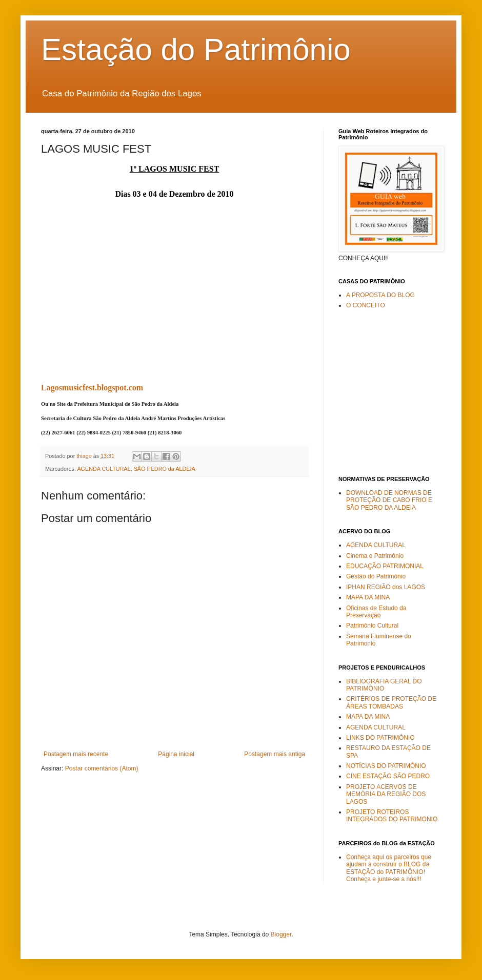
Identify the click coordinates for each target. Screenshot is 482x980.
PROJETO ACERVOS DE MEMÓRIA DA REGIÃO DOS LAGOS (386, 794)
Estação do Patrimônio (196, 49)
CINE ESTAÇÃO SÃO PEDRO (388, 776)
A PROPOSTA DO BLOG (380, 295)
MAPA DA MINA (368, 597)
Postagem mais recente (76, 754)
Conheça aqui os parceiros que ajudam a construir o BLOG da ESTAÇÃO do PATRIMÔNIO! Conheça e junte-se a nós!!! (389, 868)
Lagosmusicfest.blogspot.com (92, 388)
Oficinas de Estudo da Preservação (376, 612)
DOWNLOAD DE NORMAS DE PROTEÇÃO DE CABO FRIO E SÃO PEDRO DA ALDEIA (389, 500)
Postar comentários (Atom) (102, 768)
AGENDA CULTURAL (104, 469)
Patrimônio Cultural (372, 625)
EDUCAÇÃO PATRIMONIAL (385, 566)
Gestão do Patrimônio (376, 576)
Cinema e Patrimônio (375, 556)
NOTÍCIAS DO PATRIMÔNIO (386, 766)
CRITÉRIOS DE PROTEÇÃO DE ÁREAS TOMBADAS (391, 702)
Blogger (281, 934)
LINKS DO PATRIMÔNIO (380, 738)
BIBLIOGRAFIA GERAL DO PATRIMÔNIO (384, 685)
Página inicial (176, 754)
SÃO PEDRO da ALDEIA (165, 469)
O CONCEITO (366, 305)
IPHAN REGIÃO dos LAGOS (386, 587)
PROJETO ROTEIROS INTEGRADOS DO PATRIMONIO (392, 816)
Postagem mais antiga (275, 754)
